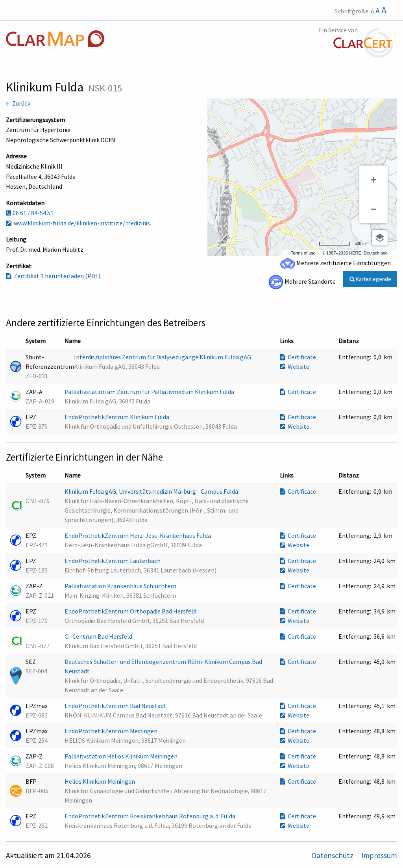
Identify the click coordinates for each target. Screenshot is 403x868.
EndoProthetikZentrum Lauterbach (113, 561)
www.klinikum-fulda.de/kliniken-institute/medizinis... (80, 223)
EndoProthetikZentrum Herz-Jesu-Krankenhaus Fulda (138, 535)
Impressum (379, 855)
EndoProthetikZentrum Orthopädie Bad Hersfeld (131, 611)
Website (295, 366)
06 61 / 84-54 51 (30, 213)
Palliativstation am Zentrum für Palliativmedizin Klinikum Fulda (150, 392)
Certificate (298, 357)
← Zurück (18, 103)
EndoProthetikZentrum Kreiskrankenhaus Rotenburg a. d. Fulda (151, 816)
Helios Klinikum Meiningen (100, 781)
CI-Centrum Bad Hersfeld (99, 636)
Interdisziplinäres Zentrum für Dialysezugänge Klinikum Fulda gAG (163, 357)
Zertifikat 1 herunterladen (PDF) (53, 276)
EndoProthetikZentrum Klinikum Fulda (117, 417)
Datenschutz (333, 855)
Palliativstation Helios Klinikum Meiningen (122, 756)
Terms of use (303, 253)
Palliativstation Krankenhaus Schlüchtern (121, 586)
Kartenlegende (370, 279)
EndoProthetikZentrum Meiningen (112, 731)
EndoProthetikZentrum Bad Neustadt (116, 706)
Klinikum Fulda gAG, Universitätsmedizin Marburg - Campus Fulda (152, 491)
